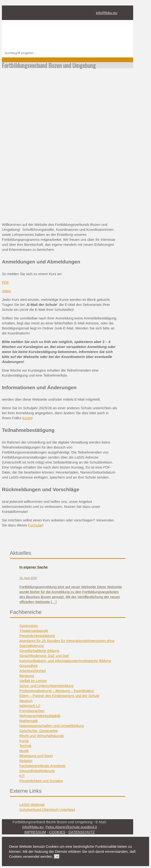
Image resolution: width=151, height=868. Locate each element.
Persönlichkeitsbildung (37, 636)
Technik (26, 746)
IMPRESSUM (35, 832)
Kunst (24, 741)
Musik (24, 751)
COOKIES (57, 832)
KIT (22, 776)
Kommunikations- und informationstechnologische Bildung (65, 661)
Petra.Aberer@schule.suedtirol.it (71, 827)
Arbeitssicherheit (33, 671)
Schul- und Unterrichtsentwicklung (46, 686)
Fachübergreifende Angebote (42, 766)
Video (6, 291)
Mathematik (29, 721)
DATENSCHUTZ (82, 832)
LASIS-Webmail (32, 805)
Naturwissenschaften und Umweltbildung (52, 726)
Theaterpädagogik (34, 631)
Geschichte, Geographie (39, 731)
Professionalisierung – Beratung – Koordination (57, 691)
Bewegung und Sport (36, 756)
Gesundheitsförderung (37, 771)
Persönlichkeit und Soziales (41, 781)
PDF (5, 282)
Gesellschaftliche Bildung (39, 651)
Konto (27, 418)
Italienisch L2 (30, 706)
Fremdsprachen (32, 711)
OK (57, 856)
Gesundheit (29, 666)
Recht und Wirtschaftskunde (42, 736)
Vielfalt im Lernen (33, 681)
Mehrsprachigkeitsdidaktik (40, 716)
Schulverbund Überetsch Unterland (47, 810)
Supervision (29, 626)
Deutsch (26, 701)
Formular (35, 525)
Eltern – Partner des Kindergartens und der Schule (59, 696)
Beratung (27, 676)
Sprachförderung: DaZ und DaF (44, 656)
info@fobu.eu (107, 13)
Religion (26, 761)
